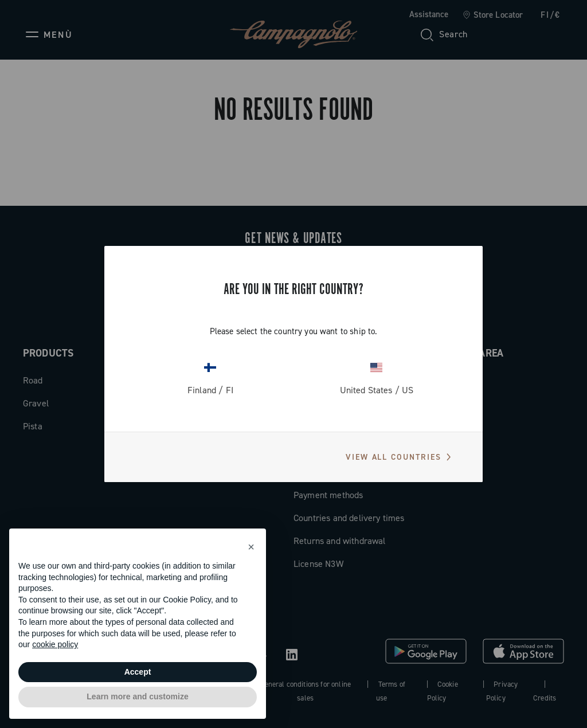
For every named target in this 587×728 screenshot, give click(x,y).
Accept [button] (138, 672)
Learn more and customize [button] (137, 696)
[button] (251, 547)
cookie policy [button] (55, 644)
